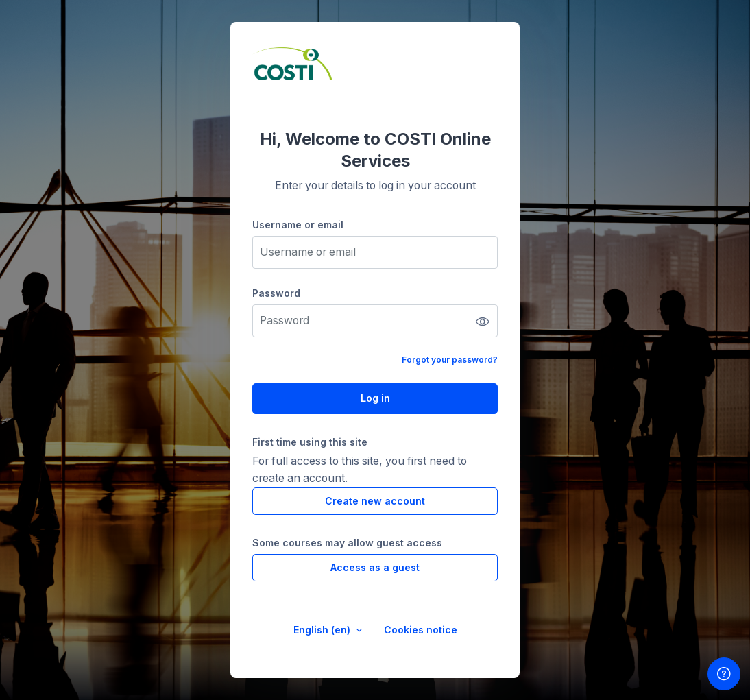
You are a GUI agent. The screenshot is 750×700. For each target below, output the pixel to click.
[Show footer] (724, 674)
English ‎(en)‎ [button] (323, 630)
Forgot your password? (450, 360)
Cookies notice (421, 630)
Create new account (375, 501)
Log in (375, 398)
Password (276, 293)
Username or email (298, 225)
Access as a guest (375, 567)
